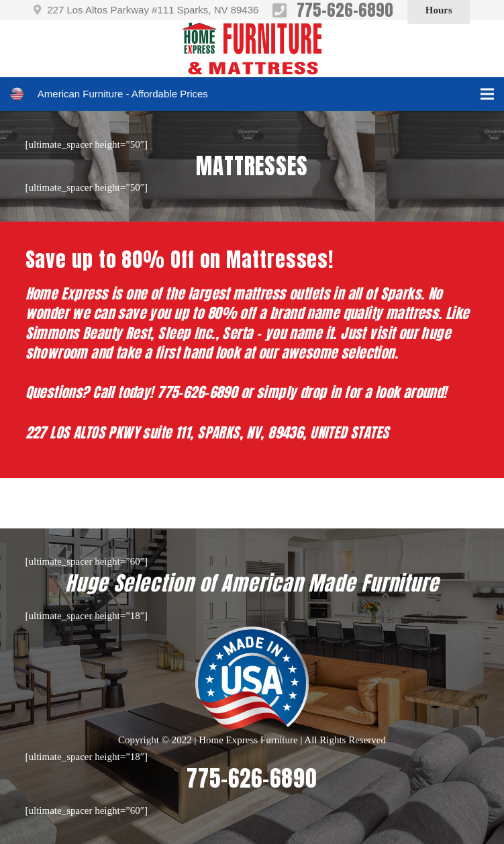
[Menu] (487, 94)
